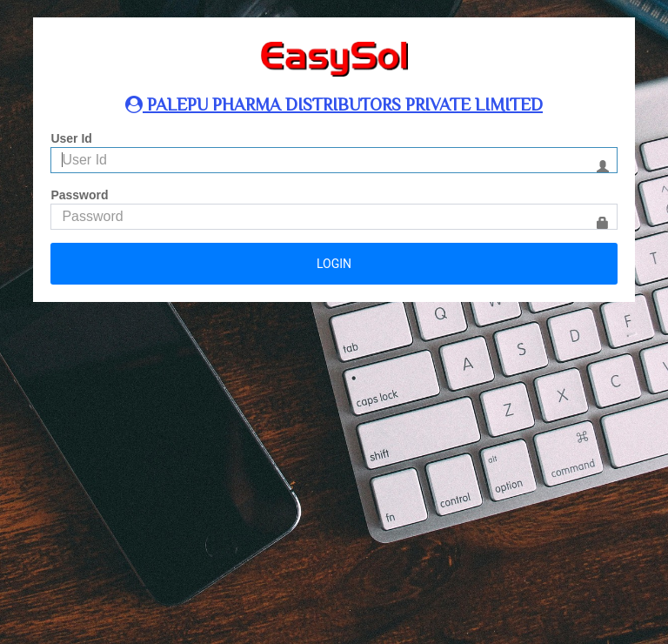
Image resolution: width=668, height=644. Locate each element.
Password (79, 195)
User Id (71, 138)
